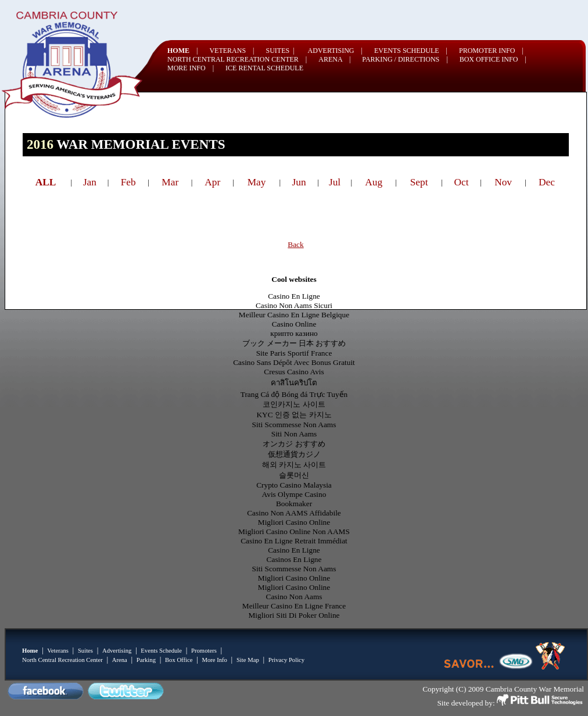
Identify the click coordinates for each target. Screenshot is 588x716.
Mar (170, 182)
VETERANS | (232, 51)
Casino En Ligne (294, 296)
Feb (128, 182)
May (257, 182)
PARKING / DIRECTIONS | (405, 59)
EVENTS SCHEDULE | (411, 51)
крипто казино (294, 333)
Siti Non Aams (294, 434)
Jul (335, 182)
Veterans (58, 651)
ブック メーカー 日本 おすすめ (294, 343)
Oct (462, 182)
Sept (419, 182)
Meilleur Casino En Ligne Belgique (294, 315)
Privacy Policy (286, 660)
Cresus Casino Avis (294, 372)
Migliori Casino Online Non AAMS (294, 531)
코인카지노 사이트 (294, 404)
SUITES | (281, 51)
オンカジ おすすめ (294, 444)
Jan (90, 182)
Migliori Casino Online (294, 522)
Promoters (204, 651)
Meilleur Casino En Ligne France (294, 606)
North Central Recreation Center (62, 660)
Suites (85, 651)
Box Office (179, 660)
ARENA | (334, 59)
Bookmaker (294, 504)
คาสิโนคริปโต (294, 383)
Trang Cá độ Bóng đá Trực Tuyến (294, 394)
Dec (547, 182)
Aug (374, 182)
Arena (120, 660)
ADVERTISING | (335, 51)
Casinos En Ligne (294, 559)
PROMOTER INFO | (491, 51)
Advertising (117, 651)
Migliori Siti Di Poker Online (294, 615)
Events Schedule (161, 651)
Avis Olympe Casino (294, 494)
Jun (299, 182)
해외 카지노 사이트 (294, 465)
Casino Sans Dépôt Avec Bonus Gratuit (294, 362)
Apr (212, 182)
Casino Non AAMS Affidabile (294, 513)
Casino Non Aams (294, 597)
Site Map (248, 660)
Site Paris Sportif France (294, 353)
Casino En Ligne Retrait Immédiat (294, 541)
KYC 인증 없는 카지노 (294, 415)
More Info (214, 660)
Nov (503, 182)
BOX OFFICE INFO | (493, 59)
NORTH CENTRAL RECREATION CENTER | (237, 59)
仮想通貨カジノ (294, 454)
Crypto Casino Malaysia (294, 485)
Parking (146, 660)
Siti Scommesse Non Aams (294, 425)
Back (295, 244)
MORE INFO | (191, 68)
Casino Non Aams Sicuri (294, 305)
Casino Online (294, 324)
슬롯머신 (294, 475)
